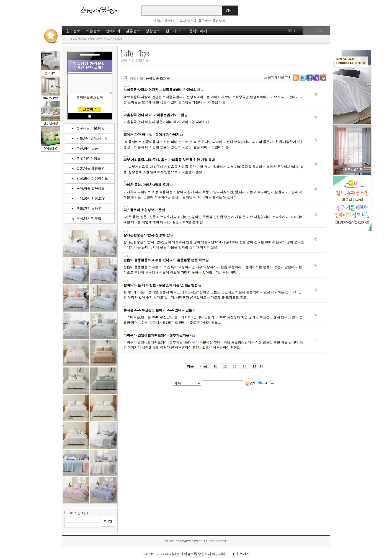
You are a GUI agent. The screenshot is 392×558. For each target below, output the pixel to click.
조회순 (165, 78)
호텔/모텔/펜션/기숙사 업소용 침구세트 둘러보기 (189, 21)
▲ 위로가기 (241, 554)
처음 (190, 366)
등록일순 (152, 78)
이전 (204, 366)
